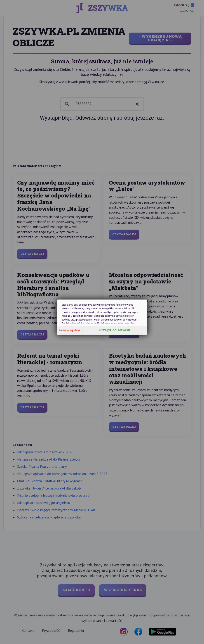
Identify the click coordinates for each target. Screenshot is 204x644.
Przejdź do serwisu (115, 330)
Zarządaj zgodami (70, 330)
